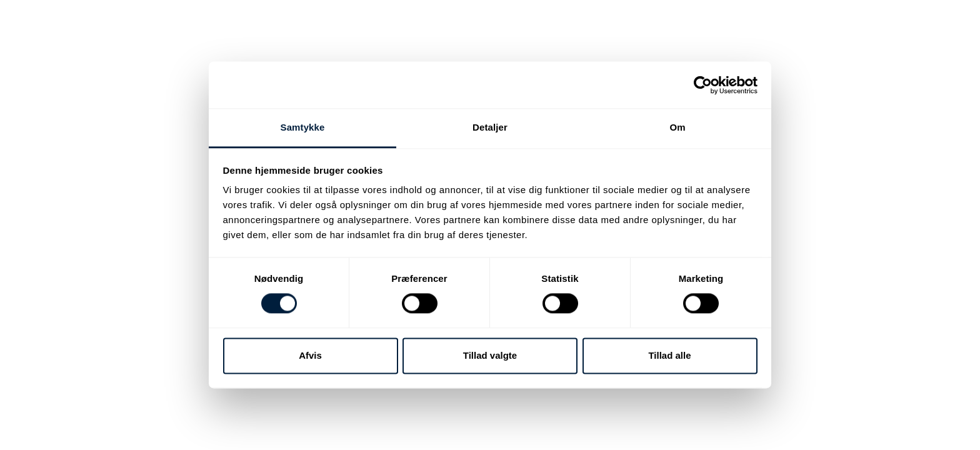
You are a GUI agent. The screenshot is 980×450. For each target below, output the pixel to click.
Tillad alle (669, 355)
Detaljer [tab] (490, 127)
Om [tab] (677, 127)
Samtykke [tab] (303, 127)
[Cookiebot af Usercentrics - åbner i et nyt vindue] (703, 85)
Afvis (310, 355)
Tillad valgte (490, 355)
